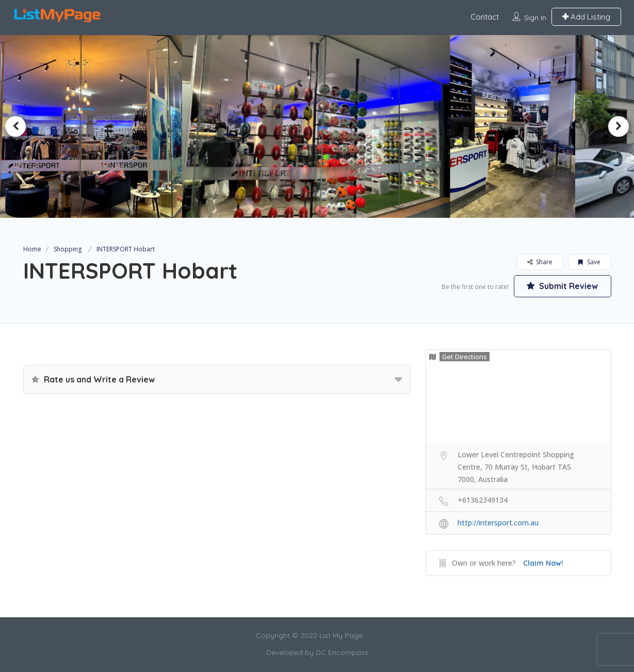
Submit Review (562, 286)
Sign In (535, 18)
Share (540, 262)
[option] (317, 126)
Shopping (68, 249)
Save (589, 262)
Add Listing (586, 17)
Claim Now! (543, 563)
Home (32, 249)
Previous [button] (15, 126)
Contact (485, 17)
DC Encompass (342, 652)
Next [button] (619, 126)
